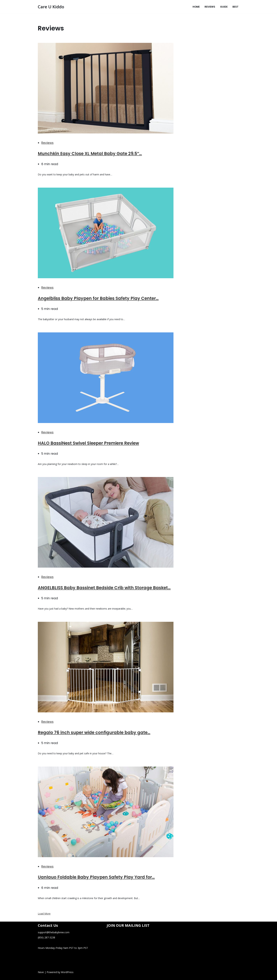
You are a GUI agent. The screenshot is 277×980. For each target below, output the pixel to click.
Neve (41, 972)
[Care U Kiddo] (51, 7)
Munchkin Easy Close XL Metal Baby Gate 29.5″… (90, 154)
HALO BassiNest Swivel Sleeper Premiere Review (88, 443)
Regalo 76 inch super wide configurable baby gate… (94, 732)
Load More (44, 914)
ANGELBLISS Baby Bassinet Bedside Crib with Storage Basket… (104, 588)
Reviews (210, 7)
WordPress (67, 972)
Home (196, 7)
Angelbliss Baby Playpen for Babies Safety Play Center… (98, 298)
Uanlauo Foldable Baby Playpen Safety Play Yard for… (96, 877)
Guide (224, 7)
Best (235, 7)
